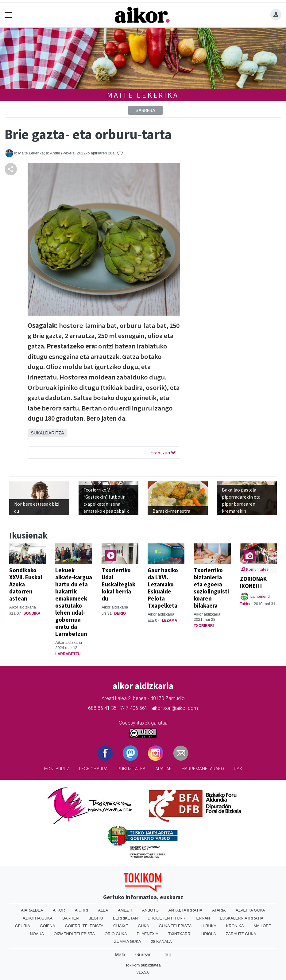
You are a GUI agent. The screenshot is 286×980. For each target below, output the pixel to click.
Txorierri (204, 626)
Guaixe (121, 926)
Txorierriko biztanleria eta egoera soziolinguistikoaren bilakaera (211, 588)
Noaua (37, 934)
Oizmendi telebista (74, 934)
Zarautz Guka (241, 934)
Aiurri (81, 910)
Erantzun (163, 453)
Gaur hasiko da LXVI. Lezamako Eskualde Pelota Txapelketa (163, 588)
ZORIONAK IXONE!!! (253, 582)
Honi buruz (57, 769)
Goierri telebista (84, 926)
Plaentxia (147, 934)
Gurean (143, 955)
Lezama (169, 620)
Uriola (209, 934)
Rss (238, 769)
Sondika (32, 613)
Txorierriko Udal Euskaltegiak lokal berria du (118, 584)
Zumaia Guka (128, 941)
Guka (143, 926)
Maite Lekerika (143, 95)
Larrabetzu (68, 654)
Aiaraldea (32, 910)
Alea (103, 910)
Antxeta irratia (185, 910)
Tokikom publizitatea (143, 965)
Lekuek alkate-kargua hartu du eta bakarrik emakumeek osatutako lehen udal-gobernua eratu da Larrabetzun (74, 602)
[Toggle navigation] (8, 15)
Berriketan (125, 918)
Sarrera (145, 111)
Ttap (166, 955)
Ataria (219, 910)
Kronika (235, 926)
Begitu (96, 918)
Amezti (125, 910)
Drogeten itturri (167, 918)
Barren (70, 918)
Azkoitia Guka (38, 918)
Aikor (59, 910)
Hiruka (209, 926)
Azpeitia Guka (250, 910)
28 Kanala (161, 941)
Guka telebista (175, 926)
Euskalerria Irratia (242, 918)
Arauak (164, 769)
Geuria (23, 926)
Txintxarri (180, 934)
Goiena (48, 926)
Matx (120, 955)
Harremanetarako (203, 769)
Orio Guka (116, 934)
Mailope (262, 926)
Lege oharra (93, 769)
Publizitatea (131, 769)
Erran (203, 918)
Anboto (150, 910)
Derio (120, 613)
